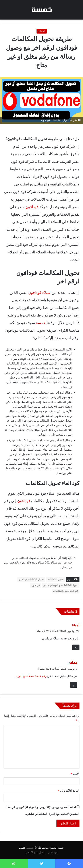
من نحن (53, 852)
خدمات (42, 31)
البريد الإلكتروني (69, 791)
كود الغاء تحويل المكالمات (66, 591)
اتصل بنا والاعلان (35, 852)
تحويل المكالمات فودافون (31, 580)
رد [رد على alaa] (74, 685)
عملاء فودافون (40, 293)
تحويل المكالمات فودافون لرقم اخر (61, 585)
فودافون (32, 207)
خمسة (41, 323)
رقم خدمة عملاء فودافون (31, 676)
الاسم (75, 774)
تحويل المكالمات (56, 580)
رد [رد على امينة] (76, 647)
